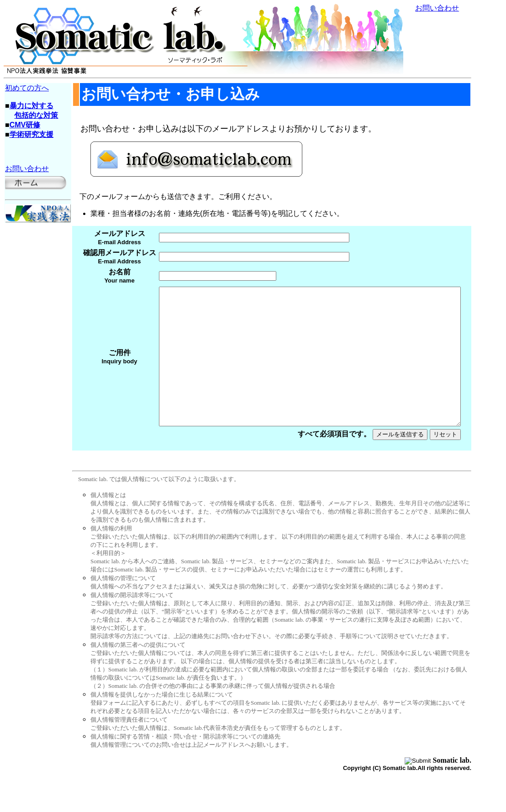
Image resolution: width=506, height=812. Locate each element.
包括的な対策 (36, 115)
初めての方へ (27, 88)
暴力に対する (32, 106)
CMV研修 (25, 125)
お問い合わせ (437, 8)
